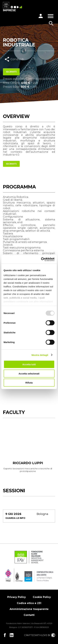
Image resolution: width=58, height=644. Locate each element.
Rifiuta (29, 383)
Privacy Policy (17, 597)
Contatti (29, 615)
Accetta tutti (29, 364)
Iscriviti (11, 72)
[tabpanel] (28, 449)
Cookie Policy (42, 597)
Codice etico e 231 (29, 603)
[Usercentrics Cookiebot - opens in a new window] (41, 259)
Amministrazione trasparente (29, 609)
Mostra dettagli (40, 355)
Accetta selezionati (29, 373)
